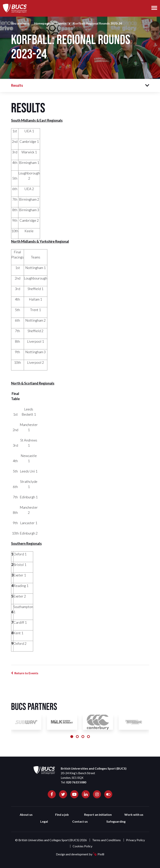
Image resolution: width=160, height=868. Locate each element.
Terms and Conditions (106, 840)
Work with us (134, 814)
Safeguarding (116, 821)
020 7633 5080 (76, 782)
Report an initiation (98, 814)
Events (61, 23)
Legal (44, 821)
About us (26, 814)
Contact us (80, 821)
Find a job (62, 814)
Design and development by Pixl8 (80, 854)
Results (17, 85)
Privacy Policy (135, 840)
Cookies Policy (82, 846)
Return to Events (26, 673)
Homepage (42, 23)
